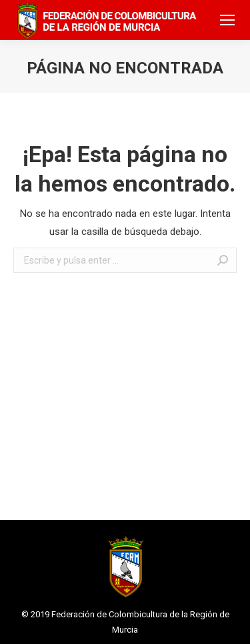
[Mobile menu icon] (227, 20)
